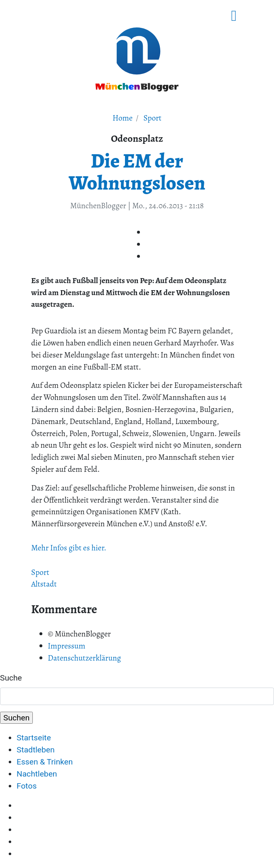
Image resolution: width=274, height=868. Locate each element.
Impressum (66, 646)
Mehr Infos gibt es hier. (69, 548)
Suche (11, 678)
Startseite (34, 738)
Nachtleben (37, 774)
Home (122, 118)
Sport (152, 118)
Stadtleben (36, 750)
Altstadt (44, 584)
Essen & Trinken (45, 762)
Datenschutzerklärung (84, 658)
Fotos (27, 786)
